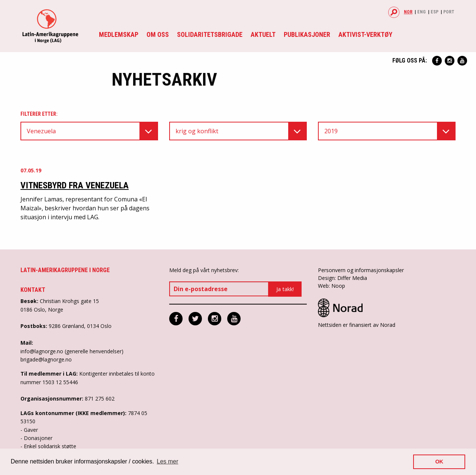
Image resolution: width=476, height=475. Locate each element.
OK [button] (439, 462)
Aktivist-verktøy (365, 34)
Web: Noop (332, 286)
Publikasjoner (307, 34)
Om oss (158, 34)
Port (449, 12)
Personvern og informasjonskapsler (361, 270)
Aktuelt (263, 34)
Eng (422, 12)
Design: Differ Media (342, 278)
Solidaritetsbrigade (210, 34)
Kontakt (33, 290)
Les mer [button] (168, 461)
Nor (408, 12)
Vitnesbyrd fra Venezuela (75, 185)
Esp (435, 12)
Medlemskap (119, 34)
